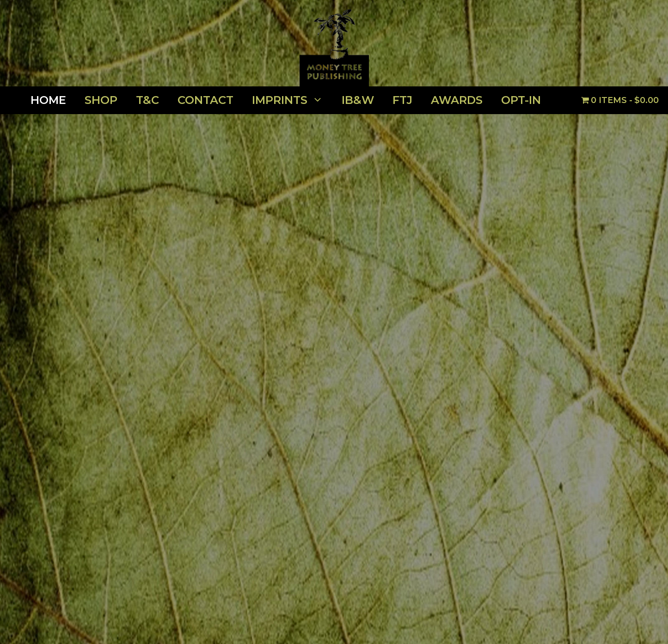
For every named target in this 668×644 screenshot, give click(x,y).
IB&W (358, 100)
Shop (101, 100)
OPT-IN (521, 100)
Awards (457, 100)
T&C (147, 100)
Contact (205, 100)
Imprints (292, 100)
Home (48, 100)
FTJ (402, 100)
